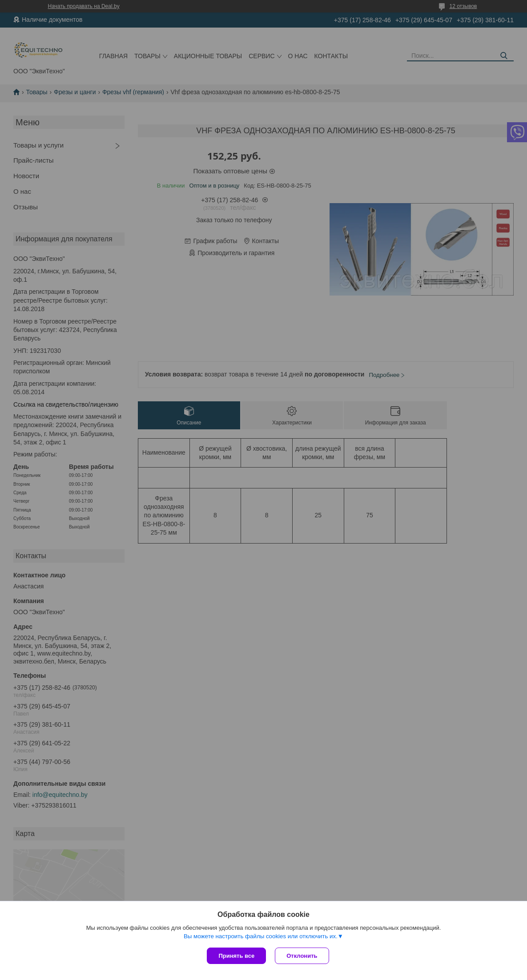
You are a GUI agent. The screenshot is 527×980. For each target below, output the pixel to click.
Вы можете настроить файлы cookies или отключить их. (261, 936)
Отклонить (302, 956)
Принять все (236, 956)
